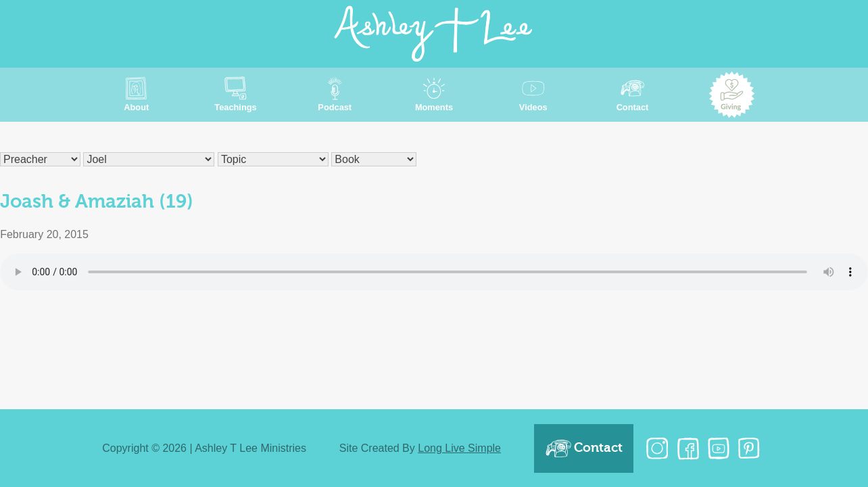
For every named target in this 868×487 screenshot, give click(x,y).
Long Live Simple (459, 448)
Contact (584, 448)
